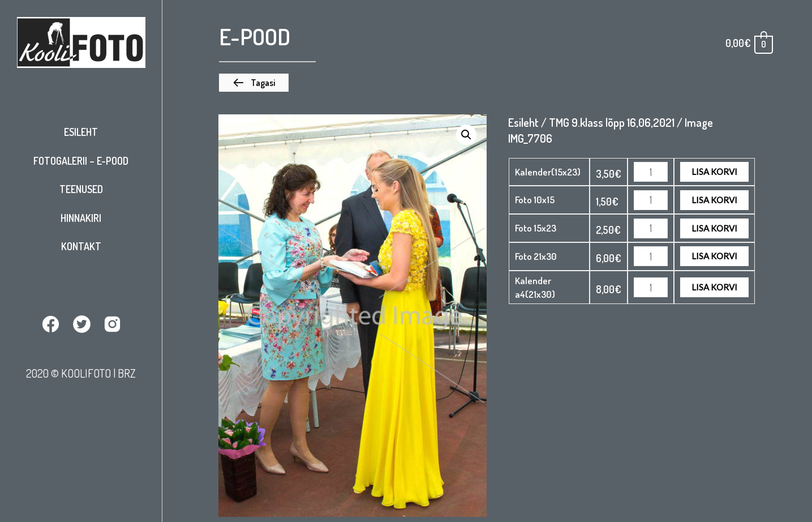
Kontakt (81, 246)
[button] (254, 83)
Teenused (81, 189)
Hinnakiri (81, 218)
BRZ (127, 373)
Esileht (81, 132)
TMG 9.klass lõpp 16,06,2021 (612, 122)
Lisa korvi (714, 172)
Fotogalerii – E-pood (81, 161)
